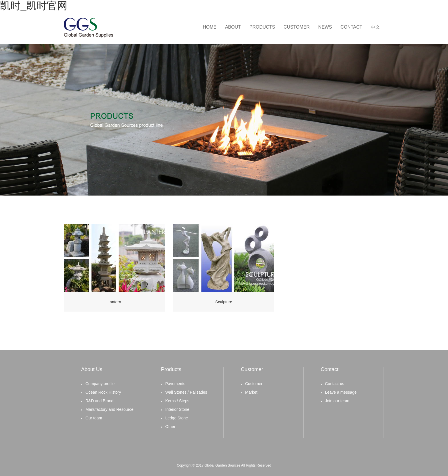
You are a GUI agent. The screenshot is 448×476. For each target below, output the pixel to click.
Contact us (335, 384)
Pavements (175, 384)
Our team (94, 418)
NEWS (325, 27)
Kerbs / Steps (177, 401)
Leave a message (341, 392)
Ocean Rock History (103, 392)
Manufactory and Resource (109, 409)
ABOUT (233, 27)
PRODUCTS (262, 27)
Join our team (337, 401)
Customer (254, 384)
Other (170, 427)
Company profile (100, 384)
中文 (375, 27)
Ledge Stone (177, 418)
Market (251, 392)
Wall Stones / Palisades (186, 392)
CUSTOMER (297, 27)
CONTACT (351, 27)
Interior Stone (177, 409)
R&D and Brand (99, 401)
